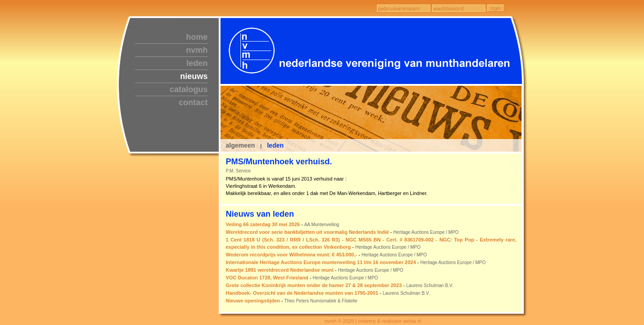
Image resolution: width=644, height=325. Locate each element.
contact (193, 102)
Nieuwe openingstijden (253, 301)
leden (197, 63)
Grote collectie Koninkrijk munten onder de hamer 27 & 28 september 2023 (314, 285)
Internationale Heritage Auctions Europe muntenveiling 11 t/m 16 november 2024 (321, 262)
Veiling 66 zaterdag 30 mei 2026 (263, 224)
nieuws (194, 76)
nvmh (197, 50)
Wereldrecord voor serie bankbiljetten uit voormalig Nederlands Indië (308, 232)
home (197, 37)
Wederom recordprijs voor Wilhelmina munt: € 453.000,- (292, 255)
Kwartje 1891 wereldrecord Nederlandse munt (280, 270)
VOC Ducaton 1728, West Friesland (267, 278)
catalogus (188, 89)
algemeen (241, 145)
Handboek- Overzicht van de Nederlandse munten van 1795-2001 (302, 293)
